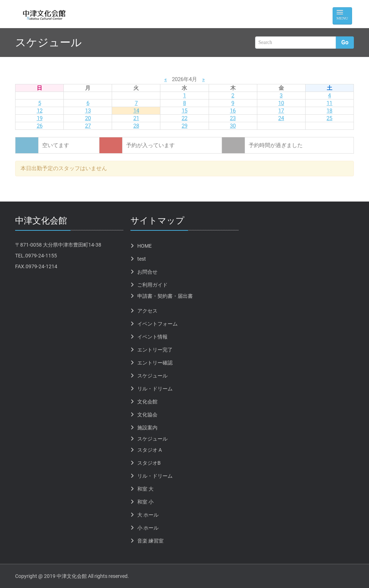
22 (184, 118)
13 (88, 111)
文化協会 (147, 415)
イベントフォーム (157, 324)
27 (88, 126)
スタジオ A (150, 450)
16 (233, 111)
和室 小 (145, 502)
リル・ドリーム (155, 389)
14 (136, 111)
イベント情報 (152, 337)
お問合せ (147, 272)
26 (40, 126)
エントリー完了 (155, 350)
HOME (145, 246)
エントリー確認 (155, 363)
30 (233, 126)
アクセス (147, 311)
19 (40, 118)
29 (184, 126)
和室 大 (145, 489)
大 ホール (148, 515)
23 (233, 118)
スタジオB (149, 463)
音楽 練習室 (150, 541)
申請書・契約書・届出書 (165, 296)
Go (345, 42)
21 (136, 118)
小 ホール (148, 528)
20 (88, 118)
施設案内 (147, 428)
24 (281, 118)
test (142, 259)
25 (329, 118)
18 (329, 111)
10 (281, 103)
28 (136, 126)
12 (40, 111)
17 (281, 111)
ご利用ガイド (152, 285)
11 (329, 103)
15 (184, 111)
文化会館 (147, 402)
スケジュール (152, 376)
